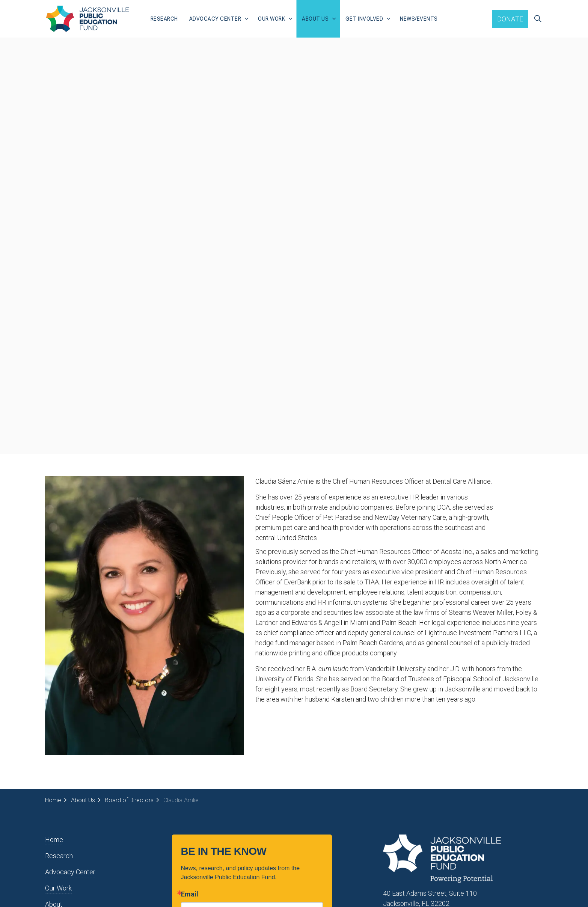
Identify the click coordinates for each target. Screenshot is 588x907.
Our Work (271, 19)
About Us (315, 19)
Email (190, 894)
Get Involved (364, 19)
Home (54, 840)
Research (164, 19)
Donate (510, 19)
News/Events (419, 19)
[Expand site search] (538, 19)
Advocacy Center (215, 19)
